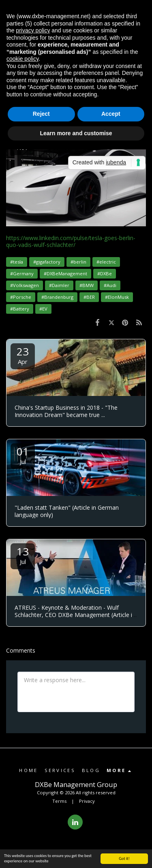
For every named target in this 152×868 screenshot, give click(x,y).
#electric (106, 262)
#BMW (87, 285)
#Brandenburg (57, 297)
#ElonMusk (117, 297)
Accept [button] (111, 114)
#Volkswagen (25, 285)
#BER (89, 297)
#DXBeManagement (65, 273)
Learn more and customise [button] (76, 133)
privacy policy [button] (33, 30)
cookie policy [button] (22, 59)
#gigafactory (47, 262)
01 (23, 455)
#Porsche (21, 297)
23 (23, 355)
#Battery (20, 309)
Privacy (87, 801)
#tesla (17, 262)
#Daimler (59, 285)
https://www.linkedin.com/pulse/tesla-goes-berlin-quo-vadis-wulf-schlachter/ (71, 241)
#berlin (78, 262)
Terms (59, 801)
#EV (43, 309)
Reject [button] (41, 114)
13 (23, 555)
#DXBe (105, 273)
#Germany (22, 273)
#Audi (110, 285)
